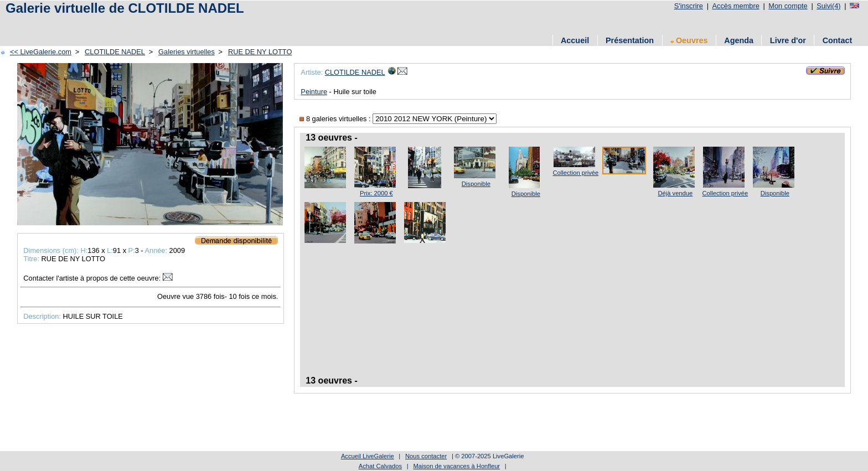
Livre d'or (788, 40)
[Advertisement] (204, 24)
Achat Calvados (380, 466)
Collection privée (576, 173)
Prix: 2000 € (376, 193)
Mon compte (788, 6)
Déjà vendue (675, 193)
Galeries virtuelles (187, 52)
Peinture (314, 92)
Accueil (575, 40)
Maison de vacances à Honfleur (456, 466)
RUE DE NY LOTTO (260, 52)
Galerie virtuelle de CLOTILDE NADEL (125, 8)
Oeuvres (689, 40)
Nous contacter (426, 456)
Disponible (476, 184)
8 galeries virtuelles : (336, 119)
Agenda (739, 40)
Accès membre (735, 6)
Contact (838, 40)
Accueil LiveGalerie (368, 456)
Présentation (630, 40)
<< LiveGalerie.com (41, 52)
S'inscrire (689, 6)
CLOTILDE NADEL (115, 52)
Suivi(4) (828, 6)
